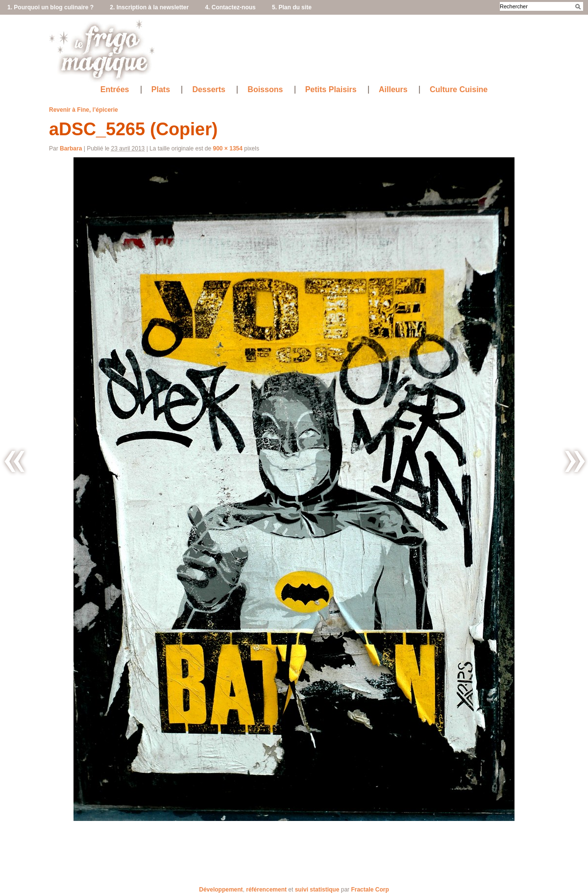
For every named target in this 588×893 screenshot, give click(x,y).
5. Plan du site (292, 7)
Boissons (265, 90)
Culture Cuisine (459, 90)
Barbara (71, 149)
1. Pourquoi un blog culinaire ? (50, 7)
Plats (161, 90)
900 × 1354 (228, 149)
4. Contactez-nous (230, 7)
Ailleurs (393, 90)
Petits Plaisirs (331, 90)
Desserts (209, 90)
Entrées (115, 90)
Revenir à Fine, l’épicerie (84, 110)
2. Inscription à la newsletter (149, 7)
